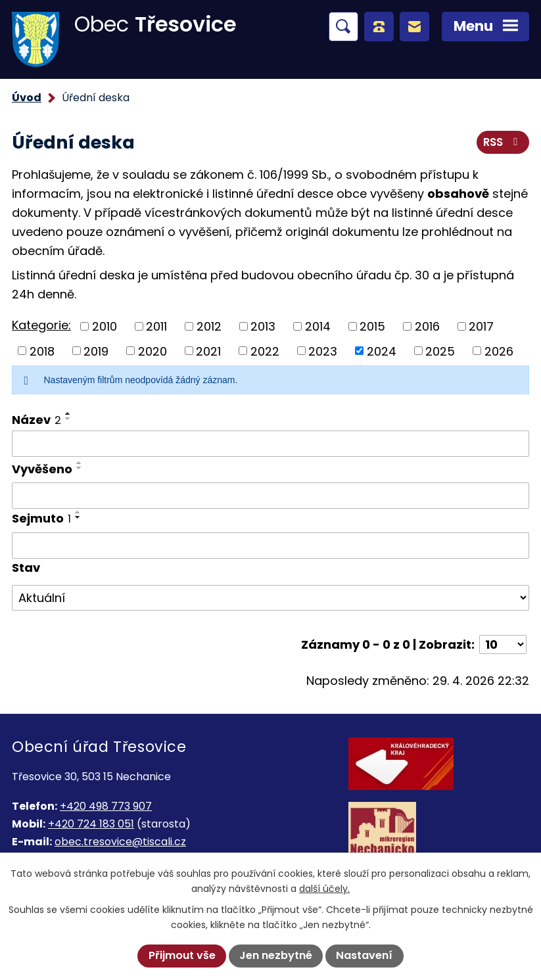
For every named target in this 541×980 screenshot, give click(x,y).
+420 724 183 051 (91, 824)
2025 (440, 351)
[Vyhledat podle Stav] (270, 598)
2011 (156, 326)
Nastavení (364, 955)
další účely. (324, 889)
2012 (209, 326)
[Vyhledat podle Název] (270, 444)
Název (36, 420)
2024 (382, 351)
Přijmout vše (182, 955)
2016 (427, 326)
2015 (372, 326)
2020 (153, 351)
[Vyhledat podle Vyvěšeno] (270, 496)
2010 (105, 326)
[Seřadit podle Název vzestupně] (68, 413)
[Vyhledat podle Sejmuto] (270, 546)
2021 (208, 351)
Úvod (27, 98)
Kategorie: (41, 325)
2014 (318, 326)
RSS (503, 142)
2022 (265, 351)
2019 (96, 351)
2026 (499, 351)
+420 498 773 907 (106, 806)
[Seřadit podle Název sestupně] (68, 419)
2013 (263, 326)
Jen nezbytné (276, 955)
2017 (481, 326)
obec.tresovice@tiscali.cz (120, 842)
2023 (323, 351)
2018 (42, 351)
